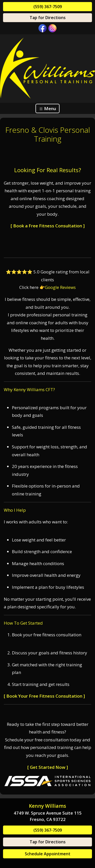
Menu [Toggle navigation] (48, 108)
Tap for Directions (48, 18)
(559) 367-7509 (48, 7)
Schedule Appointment (48, 854)
